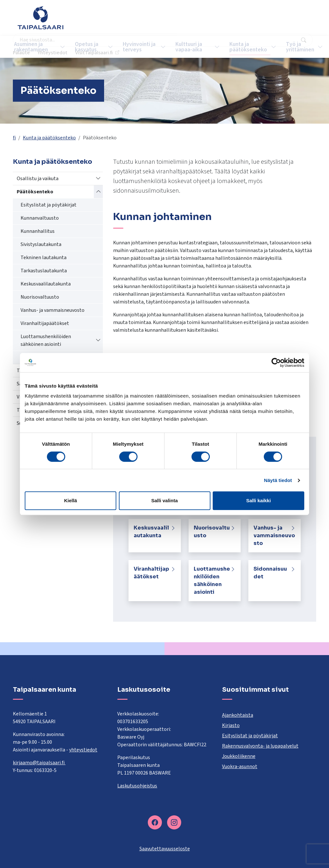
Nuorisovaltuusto (40, 297)
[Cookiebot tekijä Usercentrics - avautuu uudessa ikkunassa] (276, 363)
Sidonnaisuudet (270, 573)
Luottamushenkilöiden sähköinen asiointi (46, 340)
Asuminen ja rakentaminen (34, 47)
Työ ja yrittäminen (290, 47)
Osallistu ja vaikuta (38, 179)
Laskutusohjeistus (137, 786)
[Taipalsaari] (40, 18)
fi (14, 138)
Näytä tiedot (278, 480)
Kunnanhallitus (38, 231)
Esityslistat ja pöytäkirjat (49, 205)
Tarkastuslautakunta (44, 271)
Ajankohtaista (238, 715)
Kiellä (70, 500)
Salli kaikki (258, 500)
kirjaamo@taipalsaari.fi (39, 763)
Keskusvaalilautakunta (46, 284)
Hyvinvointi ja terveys (133, 47)
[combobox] (134, 21)
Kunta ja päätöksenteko (240, 47)
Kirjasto (231, 725)
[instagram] (174, 822)
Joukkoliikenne (239, 756)
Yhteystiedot (239, 21)
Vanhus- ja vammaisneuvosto (53, 310)
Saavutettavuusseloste (165, 849)
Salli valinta (165, 500)
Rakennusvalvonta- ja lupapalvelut (260, 746)
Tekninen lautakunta (44, 258)
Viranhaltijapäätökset (45, 323)
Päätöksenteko (35, 192)
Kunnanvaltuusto (40, 218)
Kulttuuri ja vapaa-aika (183, 47)
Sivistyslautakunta (41, 244)
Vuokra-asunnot (240, 767)
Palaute (208, 21)
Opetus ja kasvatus (86, 47)
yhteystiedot (83, 750)
